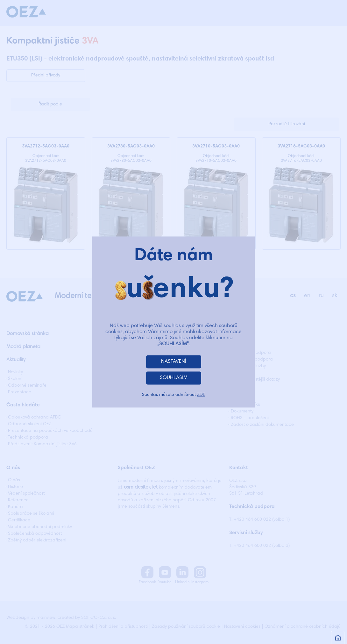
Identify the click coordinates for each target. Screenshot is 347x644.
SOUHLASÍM (174, 378)
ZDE (201, 395)
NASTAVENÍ (174, 362)
